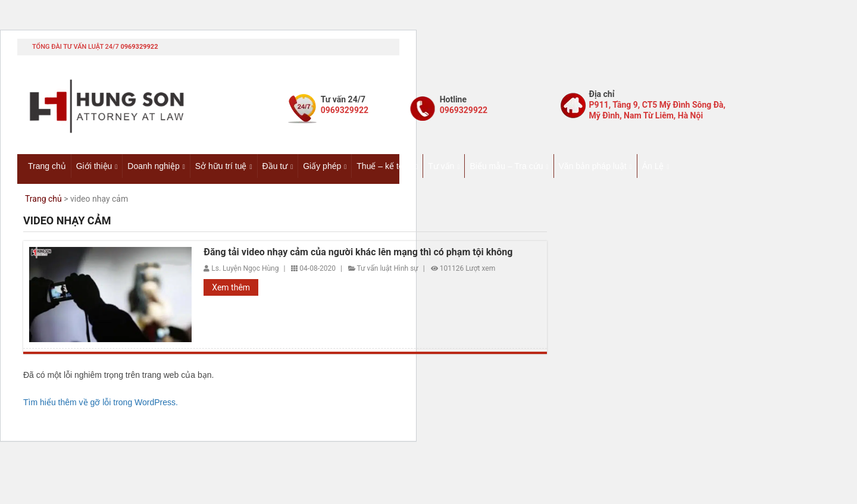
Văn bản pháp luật (593, 166)
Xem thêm (231, 287)
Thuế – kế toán (384, 166)
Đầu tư (275, 166)
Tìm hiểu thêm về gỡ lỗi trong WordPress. (101, 402)
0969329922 (139, 47)
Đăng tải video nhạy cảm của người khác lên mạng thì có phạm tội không (358, 252)
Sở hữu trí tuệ (221, 166)
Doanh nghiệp (153, 166)
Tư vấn (441, 166)
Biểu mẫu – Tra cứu (506, 166)
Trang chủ (47, 166)
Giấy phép (322, 166)
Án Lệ (653, 166)
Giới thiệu (94, 166)
